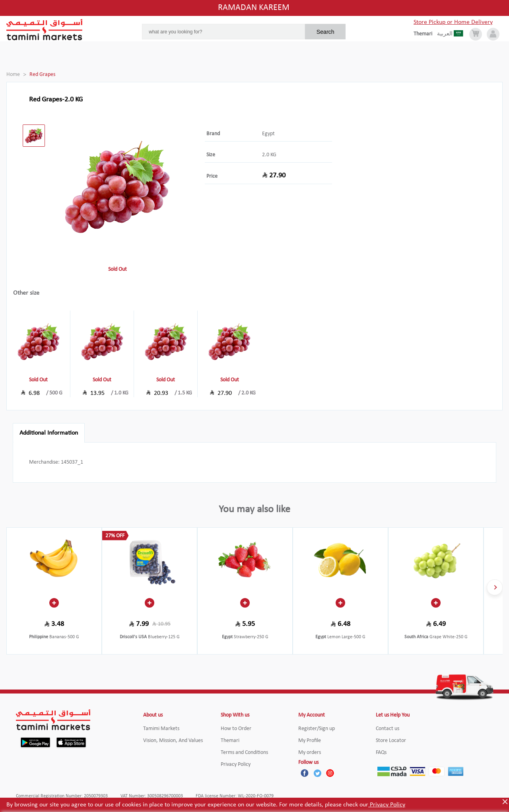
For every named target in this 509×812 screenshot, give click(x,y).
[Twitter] (317, 773)
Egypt (268, 134)
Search (325, 32)
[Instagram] (330, 773)
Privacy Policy (387, 805)
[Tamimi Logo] (45, 30)
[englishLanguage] (425, 34)
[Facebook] (305, 773)
